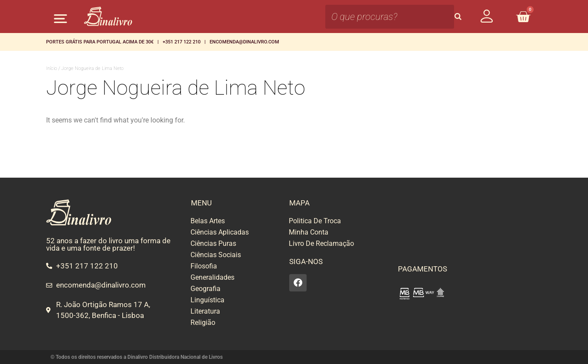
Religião (203, 323)
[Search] (458, 17)
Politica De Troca (315, 221)
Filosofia (204, 266)
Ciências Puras (213, 243)
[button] (60, 18)
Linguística (207, 300)
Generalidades (212, 277)
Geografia (205, 289)
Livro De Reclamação (321, 243)
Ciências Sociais (216, 255)
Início (52, 68)
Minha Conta (309, 232)
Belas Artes (208, 221)
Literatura (205, 311)
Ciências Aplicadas (220, 232)
